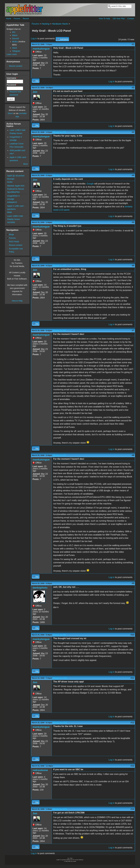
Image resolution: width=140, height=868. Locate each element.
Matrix (15, 35)
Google (90, 184)
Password (12, 85)
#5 (133, 222)
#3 (133, 132)
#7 (133, 331)
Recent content (16, 66)
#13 (132, 766)
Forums (17, 19)
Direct (10, 113)
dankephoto (40, 588)
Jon (35, 92)
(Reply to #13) (60, 809)
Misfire (15, 42)
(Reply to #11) (60, 723)
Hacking (46, 24)
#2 (133, 88)
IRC (14, 32)
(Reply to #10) (60, 678)
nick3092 (11, 222)
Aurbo (10, 182)
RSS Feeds (14, 242)
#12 (132, 723)
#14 (132, 809)
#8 (133, 455)
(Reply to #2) (59, 132)
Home (9, 19)
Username (12, 78)
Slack (15, 48)
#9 (133, 583)
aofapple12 (12, 202)
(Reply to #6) (59, 331)
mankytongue (41, 49)
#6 (133, 266)
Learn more (12, 54)
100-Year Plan (119, 19)
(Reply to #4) (59, 222)
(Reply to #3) (59, 175)
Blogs (11, 234)
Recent (26, 19)
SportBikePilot (13, 192)
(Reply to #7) (59, 455)
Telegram (16, 51)
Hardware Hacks (60, 24)
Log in (34, 39)
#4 (133, 175)
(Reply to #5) (59, 266)
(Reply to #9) (59, 635)
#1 (133, 44)
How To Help (105, 19)
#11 (132, 678)
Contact (131, 19)
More (25, 164)
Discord (16, 38)
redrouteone (40, 770)
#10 (132, 635)
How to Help (17, 301)
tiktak (10, 212)
